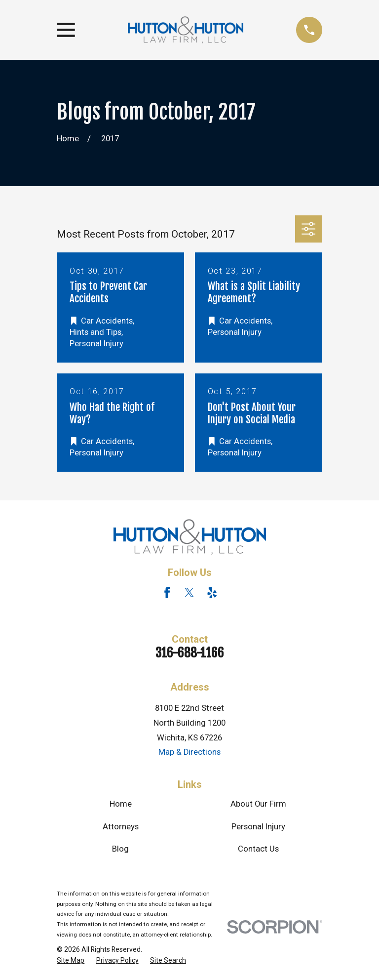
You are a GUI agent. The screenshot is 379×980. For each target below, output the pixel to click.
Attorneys (121, 827)
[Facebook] (167, 592)
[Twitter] (189, 592)
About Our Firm (258, 804)
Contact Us (258, 849)
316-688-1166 (190, 653)
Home (121, 804)
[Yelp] (212, 592)
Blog (120, 849)
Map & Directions (189, 752)
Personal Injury (258, 827)
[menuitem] (71, 960)
